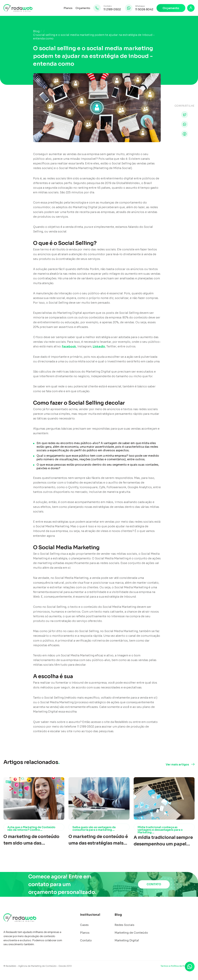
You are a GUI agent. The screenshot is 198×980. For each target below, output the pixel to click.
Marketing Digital (127, 941)
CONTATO (154, 884)
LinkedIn (99, 346)
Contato (86, 941)
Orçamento (83, 8)
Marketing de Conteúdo (131, 933)
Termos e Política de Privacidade (178, 966)
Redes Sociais (124, 925)
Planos (68, 8)
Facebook (69, 346)
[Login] (191, 8)
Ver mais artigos (177, 765)
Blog (36, 31)
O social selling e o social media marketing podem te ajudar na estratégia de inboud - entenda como (94, 37)
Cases (84, 925)
